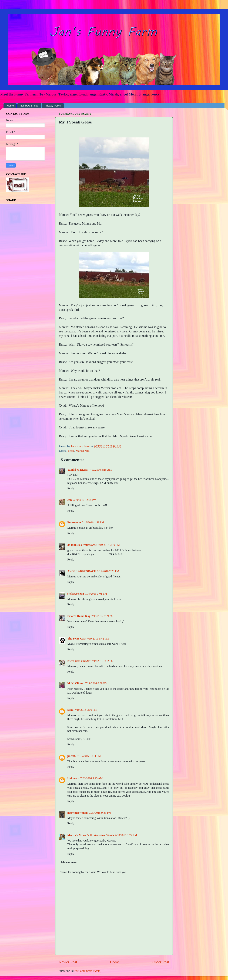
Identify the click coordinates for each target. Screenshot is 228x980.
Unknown (73, 778)
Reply (71, 488)
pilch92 (72, 756)
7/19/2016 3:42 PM (98, 639)
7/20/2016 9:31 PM (100, 813)
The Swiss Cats (76, 639)
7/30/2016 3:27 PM (126, 835)
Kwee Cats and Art (79, 661)
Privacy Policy (53, 106)
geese (71, 451)
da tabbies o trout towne (82, 545)
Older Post (161, 962)
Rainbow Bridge (29, 106)
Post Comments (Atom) (88, 971)
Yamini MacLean (78, 470)
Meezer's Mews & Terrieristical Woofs (91, 835)
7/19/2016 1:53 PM (93, 523)
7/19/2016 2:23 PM (108, 571)
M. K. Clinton (76, 683)
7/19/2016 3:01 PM (96, 594)
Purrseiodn (74, 523)
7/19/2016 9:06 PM (86, 710)
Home (10, 106)
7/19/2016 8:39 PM (96, 683)
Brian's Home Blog (79, 616)
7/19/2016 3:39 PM (102, 616)
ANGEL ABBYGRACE (82, 571)
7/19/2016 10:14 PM (89, 756)
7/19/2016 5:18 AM (100, 470)
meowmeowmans (78, 813)
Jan (70, 500)
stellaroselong (76, 594)
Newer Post (68, 962)
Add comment (69, 862)
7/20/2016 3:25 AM (92, 778)
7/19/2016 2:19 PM (109, 545)
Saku (70, 710)
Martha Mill (83, 451)
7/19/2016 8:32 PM (103, 661)
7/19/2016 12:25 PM (85, 500)
